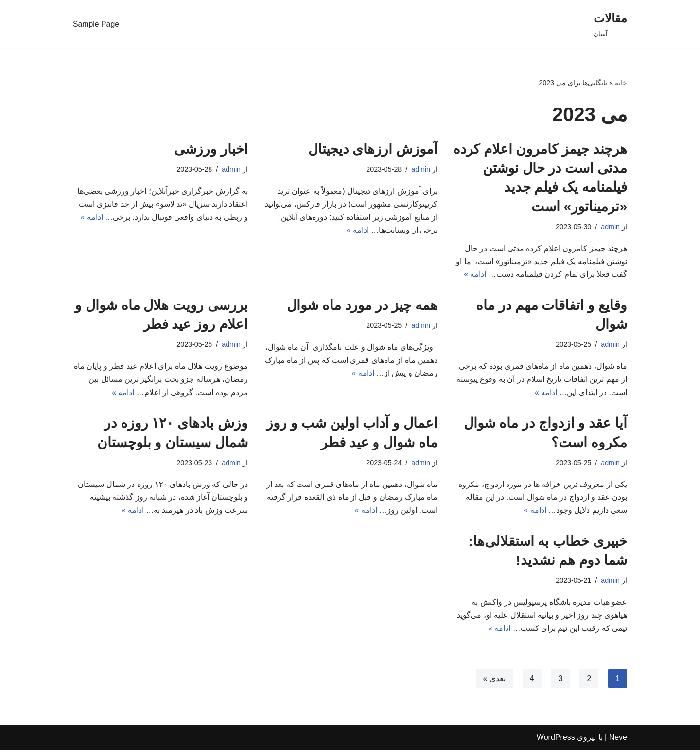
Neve (618, 742)
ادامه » (475, 276)
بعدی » (494, 682)
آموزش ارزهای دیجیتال (373, 149)
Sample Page (96, 24)
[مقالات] (610, 24)
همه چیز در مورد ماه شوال (362, 306)
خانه (621, 83)
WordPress (556, 742)
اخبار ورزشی (211, 149)
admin (610, 227)
